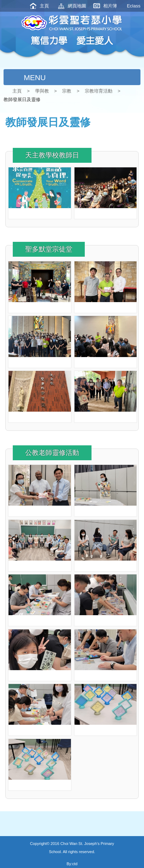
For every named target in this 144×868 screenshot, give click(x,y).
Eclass (134, 6)
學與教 (42, 91)
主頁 (44, 6)
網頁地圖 (77, 6)
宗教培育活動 (99, 91)
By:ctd (72, 864)
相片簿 (110, 6)
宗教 (67, 91)
